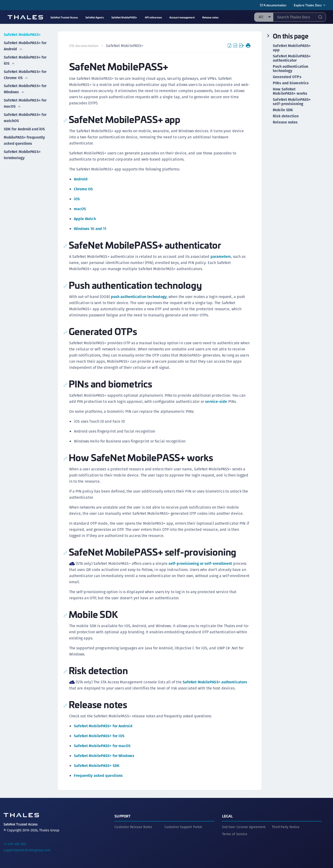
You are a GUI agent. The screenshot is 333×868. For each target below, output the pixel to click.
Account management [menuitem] (182, 17)
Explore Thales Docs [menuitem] (308, 5)
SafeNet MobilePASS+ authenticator (292, 58)
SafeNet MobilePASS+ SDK (97, 766)
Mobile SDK (283, 110)
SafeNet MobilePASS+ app (292, 48)
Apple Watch (85, 219)
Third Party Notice (286, 827)
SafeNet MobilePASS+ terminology (23, 153)
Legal (228, 816)
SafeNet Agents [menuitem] (95, 17)
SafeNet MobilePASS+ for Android (25, 45)
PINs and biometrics (291, 83)
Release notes (285, 122)
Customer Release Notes (133, 827)
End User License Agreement (244, 827)
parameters (221, 257)
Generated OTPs (287, 77)
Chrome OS (83, 189)
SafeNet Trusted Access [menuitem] (64, 17)
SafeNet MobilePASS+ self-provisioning (292, 102)
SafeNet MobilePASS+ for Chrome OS (25, 74)
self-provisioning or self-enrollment (201, 564)
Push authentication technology (291, 69)
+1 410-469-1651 (15, 844)
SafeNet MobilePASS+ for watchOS (25, 116)
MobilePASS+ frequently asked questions (25, 138)
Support (122, 816)
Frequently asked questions (98, 776)
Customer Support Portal (183, 827)
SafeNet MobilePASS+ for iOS (25, 60)
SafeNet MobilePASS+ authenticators (215, 682)
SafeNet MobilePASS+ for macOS (25, 102)
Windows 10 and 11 (90, 229)
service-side (216, 402)
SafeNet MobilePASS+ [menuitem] (124, 17)
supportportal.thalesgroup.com (27, 850)
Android (81, 179)
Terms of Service (235, 834)
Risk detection (286, 116)
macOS (80, 209)
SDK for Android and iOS (25, 127)
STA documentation (273, 5)
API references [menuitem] (153, 17)
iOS (77, 199)
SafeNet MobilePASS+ (23, 34)
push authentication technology (139, 297)
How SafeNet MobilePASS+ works (290, 91)
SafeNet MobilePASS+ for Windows (25, 88)
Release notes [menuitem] (210, 17)
